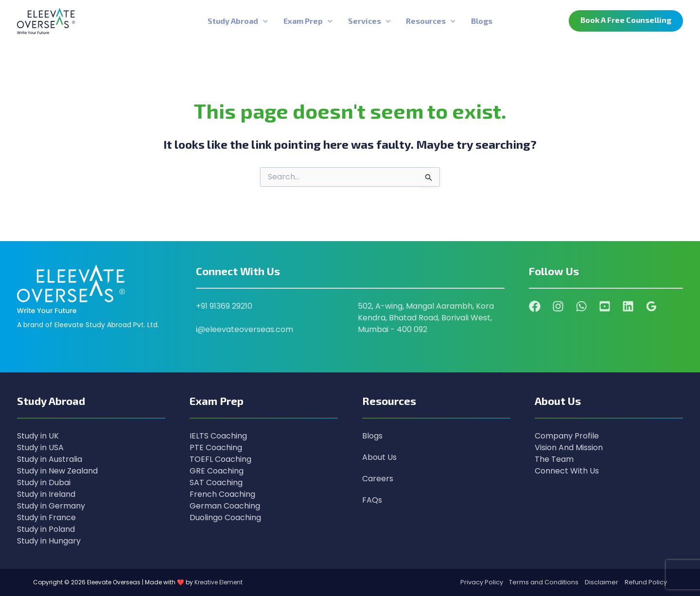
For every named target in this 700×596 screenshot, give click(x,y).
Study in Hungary (49, 541)
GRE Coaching (217, 471)
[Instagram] (558, 306)
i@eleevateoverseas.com (245, 329)
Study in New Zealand (57, 471)
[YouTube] (605, 306)
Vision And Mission (569, 447)
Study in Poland (46, 529)
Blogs (372, 436)
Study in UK (38, 436)
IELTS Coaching (218, 436)
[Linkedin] (628, 306)
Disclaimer (602, 582)
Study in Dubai (44, 482)
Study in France (46, 517)
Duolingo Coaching (225, 517)
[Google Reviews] (651, 306)
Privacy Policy (482, 582)
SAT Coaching (216, 482)
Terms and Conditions (544, 582)
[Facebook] (535, 306)
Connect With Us (567, 471)
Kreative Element (219, 582)
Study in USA (40, 447)
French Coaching (222, 494)
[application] (263, 21)
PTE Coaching (216, 447)
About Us (379, 457)
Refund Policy (646, 582)
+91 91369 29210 (224, 306)
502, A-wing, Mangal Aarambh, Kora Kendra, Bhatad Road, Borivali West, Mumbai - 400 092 (426, 318)
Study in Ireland (46, 494)
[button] (626, 21)
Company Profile (567, 436)
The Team (554, 459)
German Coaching (225, 506)
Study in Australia (50, 459)
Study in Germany (51, 506)
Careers (378, 479)
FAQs (372, 500)
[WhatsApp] (581, 306)
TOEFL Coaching (220, 459)
